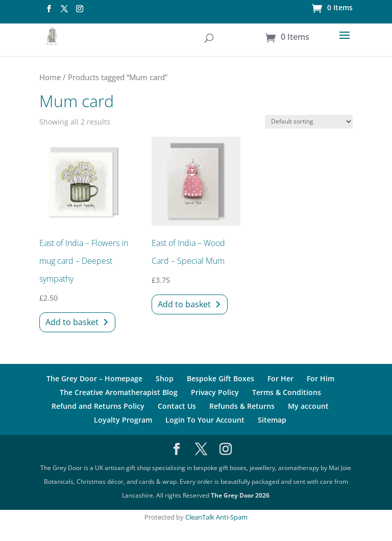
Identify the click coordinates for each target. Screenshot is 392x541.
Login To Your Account (205, 420)
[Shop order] (309, 122)
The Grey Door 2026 (240, 495)
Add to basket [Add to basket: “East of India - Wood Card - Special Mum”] (184, 304)
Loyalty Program (123, 420)
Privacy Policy (215, 392)
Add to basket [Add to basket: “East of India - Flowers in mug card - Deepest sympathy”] (72, 322)
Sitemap (272, 420)
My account (308, 406)
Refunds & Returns (242, 406)
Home (50, 77)
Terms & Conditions (287, 392)
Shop (165, 378)
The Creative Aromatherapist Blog (119, 392)
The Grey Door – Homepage (94, 378)
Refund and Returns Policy (98, 406)
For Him (321, 378)
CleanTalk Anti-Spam (216, 517)
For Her (280, 378)
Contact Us (177, 406)
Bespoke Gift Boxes (220, 378)
